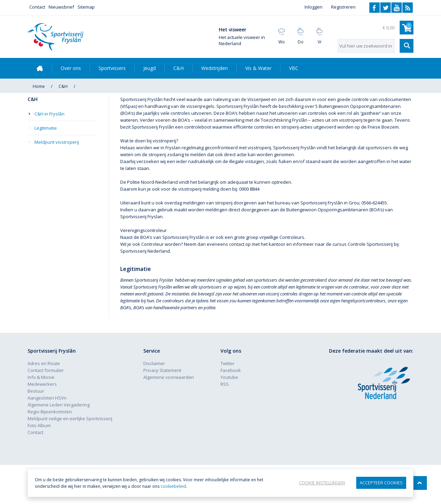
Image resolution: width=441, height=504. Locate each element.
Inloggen (314, 7)
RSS (408, 8)
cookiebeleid (173, 486)
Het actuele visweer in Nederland (242, 40)
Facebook (375, 8)
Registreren (343, 7)
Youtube (397, 8)
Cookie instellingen (322, 483)
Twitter (386, 8)
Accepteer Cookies (381, 483)
